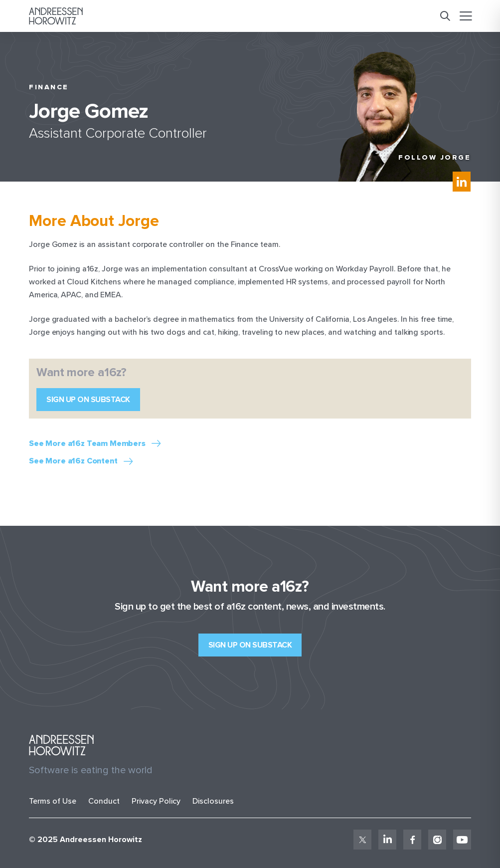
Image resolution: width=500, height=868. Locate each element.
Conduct (104, 801)
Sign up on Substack (88, 400)
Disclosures (213, 801)
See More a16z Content (73, 461)
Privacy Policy (156, 801)
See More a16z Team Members (87, 444)
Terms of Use (53, 801)
